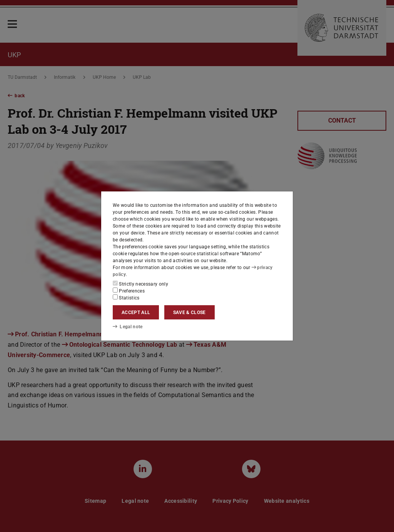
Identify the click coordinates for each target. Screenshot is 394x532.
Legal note (128, 327)
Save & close (189, 313)
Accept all (136, 313)
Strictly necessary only (140, 284)
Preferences (129, 291)
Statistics (126, 298)
